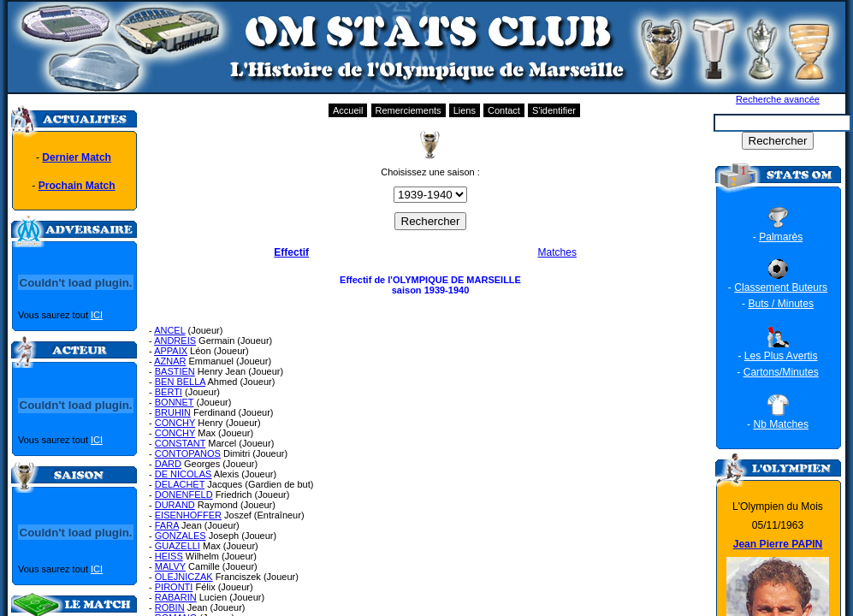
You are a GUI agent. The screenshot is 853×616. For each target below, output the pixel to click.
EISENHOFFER (188, 515)
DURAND (175, 505)
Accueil (348, 110)
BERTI (169, 392)
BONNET (175, 402)
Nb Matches (781, 424)
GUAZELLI (178, 546)
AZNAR (170, 361)
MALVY (170, 566)
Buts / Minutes (781, 304)
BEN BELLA (180, 382)
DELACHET (180, 484)
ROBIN (170, 607)
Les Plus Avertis (781, 356)
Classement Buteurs (781, 287)
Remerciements (409, 110)
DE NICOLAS (184, 474)
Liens (465, 110)
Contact (504, 110)
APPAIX (171, 351)
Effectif (291, 252)
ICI (97, 315)
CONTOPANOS (188, 453)
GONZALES (181, 536)
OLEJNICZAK (184, 577)
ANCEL (169, 330)
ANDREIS (175, 341)
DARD (168, 464)
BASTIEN (175, 371)
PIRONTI (174, 587)
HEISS (169, 556)
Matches (557, 252)
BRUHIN (173, 412)
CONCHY (175, 423)
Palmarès (781, 237)
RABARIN (176, 597)
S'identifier (554, 110)
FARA (167, 525)
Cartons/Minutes (781, 372)
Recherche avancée (778, 99)
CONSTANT (181, 443)
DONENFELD (184, 495)
